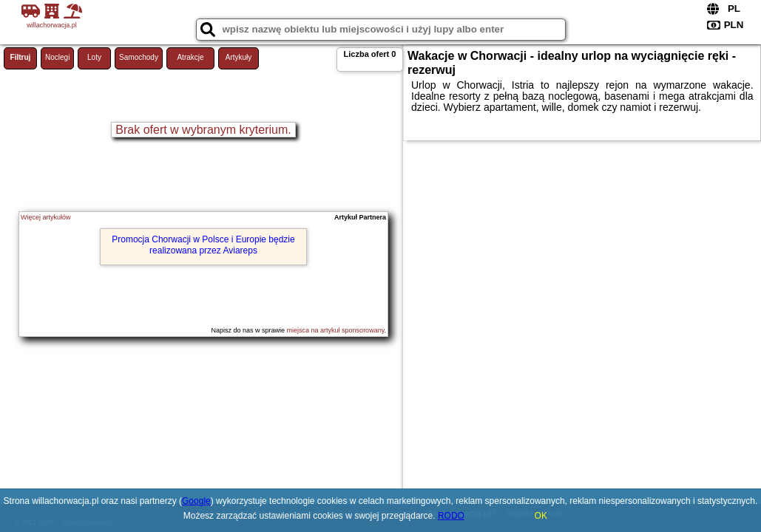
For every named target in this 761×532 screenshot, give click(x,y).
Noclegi (57, 57)
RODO (451, 516)
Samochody (139, 57)
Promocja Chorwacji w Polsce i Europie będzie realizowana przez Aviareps (203, 245)
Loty (94, 57)
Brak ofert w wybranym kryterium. (203, 130)
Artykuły (239, 57)
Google (196, 501)
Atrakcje (190, 57)
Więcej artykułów (46, 217)
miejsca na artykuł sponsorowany (336, 330)
